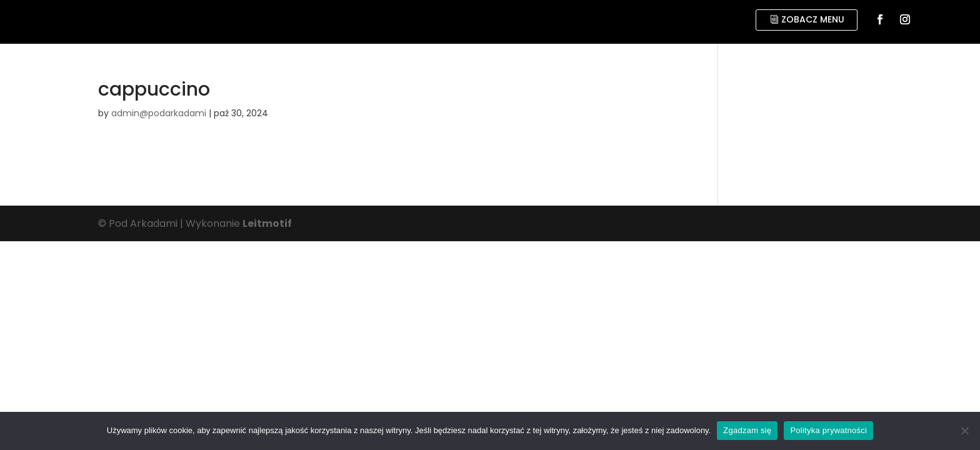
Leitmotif (267, 223)
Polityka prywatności (828, 430)
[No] (964, 431)
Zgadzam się (747, 430)
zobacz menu (813, 19)
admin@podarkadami (159, 113)
